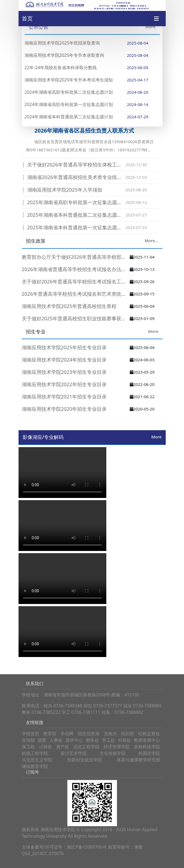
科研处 (125, 740)
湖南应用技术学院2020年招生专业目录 (64, 409)
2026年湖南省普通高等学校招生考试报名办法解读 (76, 269)
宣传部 (28, 740)
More (150, 27)
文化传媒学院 (113, 753)
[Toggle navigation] (156, 19)
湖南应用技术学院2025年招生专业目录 (64, 347)
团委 (42, 740)
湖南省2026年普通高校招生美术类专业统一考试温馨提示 (76, 177)
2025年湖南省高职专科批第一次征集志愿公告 (76, 202)
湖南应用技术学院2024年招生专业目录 (64, 360)
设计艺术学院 (74, 753)
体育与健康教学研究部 (138, 760)
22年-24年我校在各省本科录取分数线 (61, 68)
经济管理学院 (117, 747)
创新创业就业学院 (85, 760)
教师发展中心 (147, 740)
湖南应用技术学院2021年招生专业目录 (64, 397)
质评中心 (74, 740)
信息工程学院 (86, 747)
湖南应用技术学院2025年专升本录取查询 (64, 55)
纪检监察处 (149, 734)
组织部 (128, 734)
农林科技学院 (147, 747)
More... (152, 241)
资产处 (63, 747)
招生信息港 (89, 734)
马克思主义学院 (37, 760)
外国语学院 (149, 753)
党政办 (110, 734)
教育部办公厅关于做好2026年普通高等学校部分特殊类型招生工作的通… (76, 257)
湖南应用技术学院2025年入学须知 (65, 190)
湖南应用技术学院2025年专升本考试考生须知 (69, 80)
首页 (27, 18)
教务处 (92, 740)
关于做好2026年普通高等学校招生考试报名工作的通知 (76, 281)
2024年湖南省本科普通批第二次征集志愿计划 (69, 117)
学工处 (108, 740)
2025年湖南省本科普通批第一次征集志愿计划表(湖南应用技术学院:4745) (76, 227)
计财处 (46, 747)
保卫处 (28, 747)
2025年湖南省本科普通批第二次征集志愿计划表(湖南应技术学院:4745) (76, 215)
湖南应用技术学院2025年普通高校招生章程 (69, 306)
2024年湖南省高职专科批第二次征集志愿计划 (69, 92)
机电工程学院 (35, 753)
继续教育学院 (35, 766)
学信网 (67, 734)
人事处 (56, 740)
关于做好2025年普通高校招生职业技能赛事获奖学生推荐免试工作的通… (76, 318)
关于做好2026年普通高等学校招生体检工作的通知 (76, 165)
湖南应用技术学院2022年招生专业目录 (64, 384)
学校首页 (31, 734)
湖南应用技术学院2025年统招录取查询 (62, 43)
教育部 (50, 734)
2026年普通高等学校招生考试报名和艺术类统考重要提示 (76, 294)
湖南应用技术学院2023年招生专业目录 (64, 372)
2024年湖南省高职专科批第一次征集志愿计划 (69, 104)
